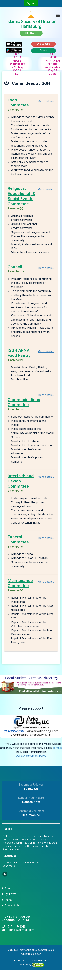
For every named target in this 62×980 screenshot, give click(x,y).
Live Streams (43, 44)
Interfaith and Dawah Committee (21, 481)
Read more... (9, 866)
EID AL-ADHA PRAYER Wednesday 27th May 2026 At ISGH (17, 64)
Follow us (31, 33)
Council (15, 267)
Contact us (19, 960)
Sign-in (31, 3)
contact (57, 748)
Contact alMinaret (38, 960)
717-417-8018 (17, 926)
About (7, 888)
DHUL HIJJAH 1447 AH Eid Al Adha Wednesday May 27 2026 (52, 64)
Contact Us (11, 905)
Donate (43, 50)
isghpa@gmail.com (21, 930)
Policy (7, 900)
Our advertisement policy (31, 756)
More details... (46, 101)
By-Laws (9, 894)
